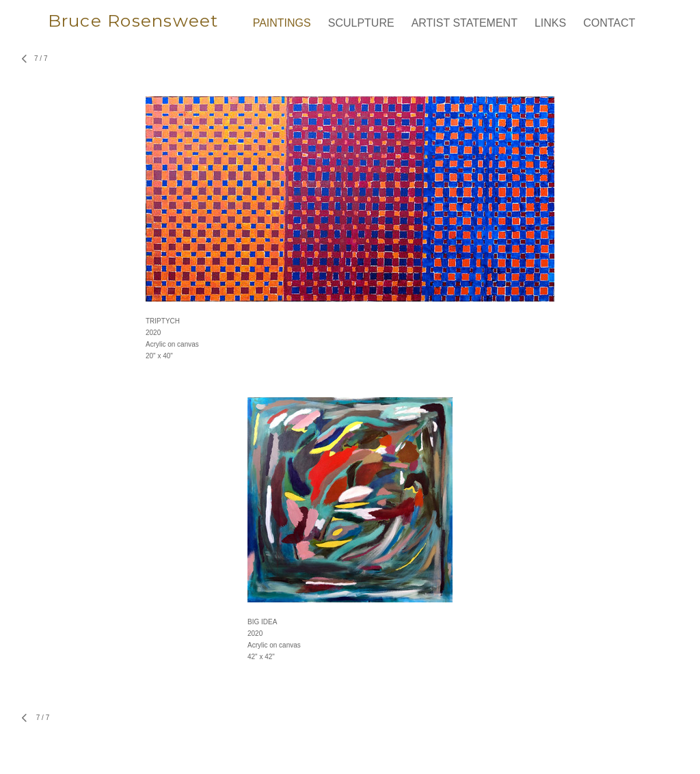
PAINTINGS (282, 23)
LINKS (550, 23)
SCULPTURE (361, 23)
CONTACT (609, 23)
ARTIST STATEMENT (465, 23)
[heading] (142, 26)
